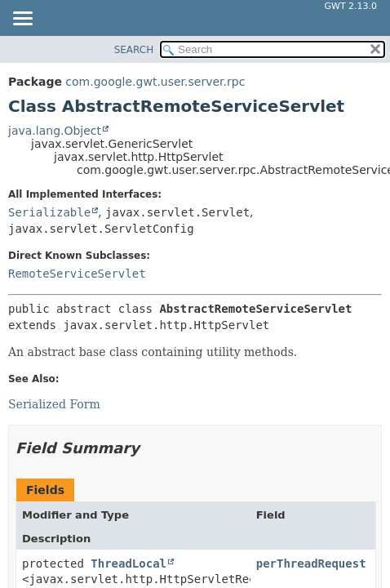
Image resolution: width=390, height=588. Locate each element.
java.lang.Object (55, 131)
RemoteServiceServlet (77, 274)
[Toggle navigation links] (22, 20)
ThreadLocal (129, 563)
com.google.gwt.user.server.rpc (155, 82)
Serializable (49, 212)
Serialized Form (54, 404)
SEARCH (134, 50)
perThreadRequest (311, 563)
